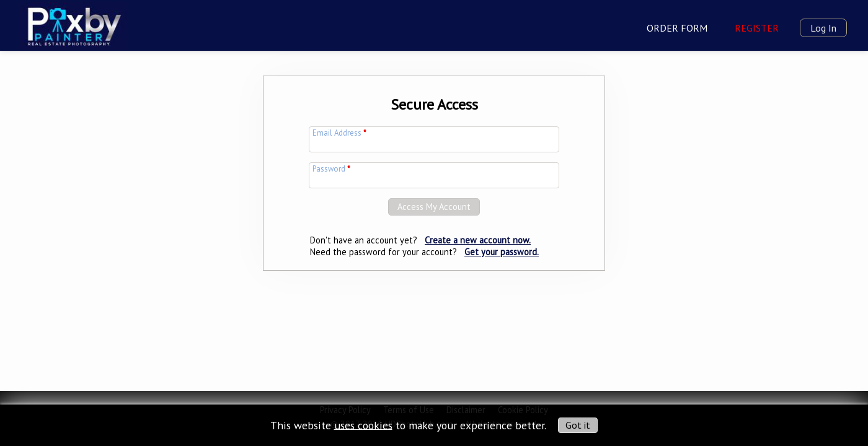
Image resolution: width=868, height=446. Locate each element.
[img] (73, 24)
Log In (823, 28)
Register (757, 28)
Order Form (677, 28)
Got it (578, 425)
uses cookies (363, 425)
